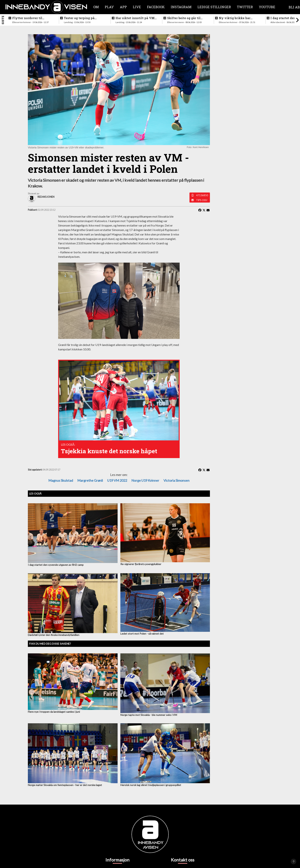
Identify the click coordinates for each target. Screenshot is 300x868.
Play (109, 7)
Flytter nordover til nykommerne (27, 18)
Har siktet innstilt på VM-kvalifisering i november (136, 18)
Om (96, 7)
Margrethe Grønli (90, 480)
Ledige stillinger (214, 7)
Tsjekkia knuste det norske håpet (109, 451)
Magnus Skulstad (61, 480)
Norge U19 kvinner (145, 480)
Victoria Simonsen (176, 480)
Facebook (156, 7)
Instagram (181, 7)
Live (137, 7)
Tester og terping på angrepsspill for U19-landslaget (80, 18)
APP (123, 7)
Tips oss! (202, 200)
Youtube (267, 7)
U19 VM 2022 (117, 480)
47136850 (202, 195)
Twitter (245, 7)
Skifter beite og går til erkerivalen (184, 18)
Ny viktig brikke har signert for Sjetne (235, 18)
